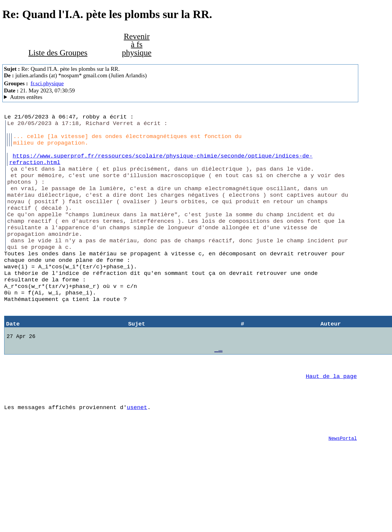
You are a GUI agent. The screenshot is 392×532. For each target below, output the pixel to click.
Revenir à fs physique (137, 44)
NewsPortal (343, 500)
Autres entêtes (26, 97)
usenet (137, 465)
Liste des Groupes (58, 53)
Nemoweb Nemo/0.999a (180, 97)
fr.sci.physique (47, 83)
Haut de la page (331, 429)
